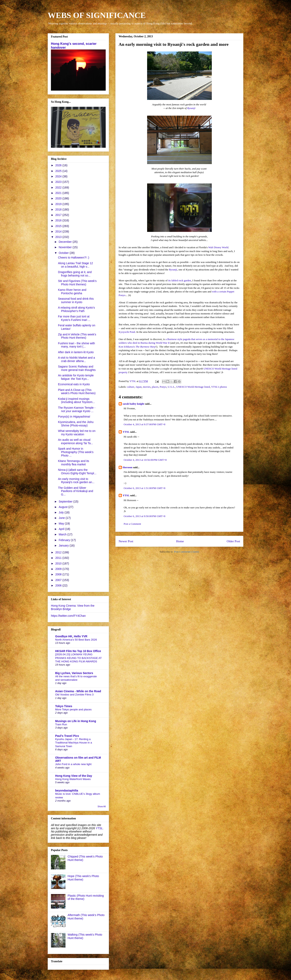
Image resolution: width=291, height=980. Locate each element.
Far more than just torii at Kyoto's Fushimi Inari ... (74, 318)
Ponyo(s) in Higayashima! (74, 417)
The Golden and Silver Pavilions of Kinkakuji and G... (76, 491)
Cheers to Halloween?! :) (74, 258)
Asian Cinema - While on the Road (78, 691)
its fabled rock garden (180, 280)
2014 (59, 231)
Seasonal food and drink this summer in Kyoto (76, 300)
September (66, 502)
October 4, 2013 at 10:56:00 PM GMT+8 (145, 460)
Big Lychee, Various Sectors (74, 673)
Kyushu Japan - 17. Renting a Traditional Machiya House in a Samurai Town (74, 743)
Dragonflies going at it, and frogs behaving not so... (75, 274)
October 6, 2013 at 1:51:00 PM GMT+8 (144, 488)
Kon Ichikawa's (137, 347)
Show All (102, 806)
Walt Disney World (218, 247)
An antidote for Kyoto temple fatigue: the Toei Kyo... (76, 377)
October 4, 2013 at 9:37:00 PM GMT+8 (144, 424)
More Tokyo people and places (73, 709)
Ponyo (163, 387)
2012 (59, 552)
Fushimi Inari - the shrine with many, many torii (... (76, 345)
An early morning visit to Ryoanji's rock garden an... (76, 481)
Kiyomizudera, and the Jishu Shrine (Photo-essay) (76, 424)
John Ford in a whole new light (73, 764)
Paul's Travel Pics (67, 736)
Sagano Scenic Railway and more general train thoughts (77, 368)
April (62, 529)
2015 (59, 226)
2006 (59, 585)
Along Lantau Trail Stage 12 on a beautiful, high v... (75, 265)
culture (131, 387)
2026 (59, 165)
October (64, 253)
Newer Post (126, 541)
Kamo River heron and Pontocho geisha (72, 292)
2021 (59, 193)
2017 (59, 215)
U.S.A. (171, 387)
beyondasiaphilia (67, 790)
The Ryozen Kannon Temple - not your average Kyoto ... (77, 409)
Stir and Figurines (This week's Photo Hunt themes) (77, 283)
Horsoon (128, 467)
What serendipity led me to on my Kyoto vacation (77, 433)
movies (147, 387)
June (62, 518)
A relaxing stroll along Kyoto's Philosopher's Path (76, 309)
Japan (139, 387)
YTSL (126, 432)
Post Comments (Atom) (187, 552)
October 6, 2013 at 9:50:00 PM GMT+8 (144, 516)
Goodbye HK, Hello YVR (71, 636)
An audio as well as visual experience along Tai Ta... (75, 441)
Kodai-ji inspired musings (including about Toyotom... (76, 400)
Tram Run (61, 724)
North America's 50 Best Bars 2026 (76, 640)
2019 (59, 204)
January (64, 545)
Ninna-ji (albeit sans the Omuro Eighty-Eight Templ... (77, 472)
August (63, 507)
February (65, 540)
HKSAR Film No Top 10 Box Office (78, 651)
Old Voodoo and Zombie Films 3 (74, 695)
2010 (59, 563)
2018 (59, 209)
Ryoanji (191, 108)
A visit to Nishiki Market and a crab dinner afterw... (76, 359)
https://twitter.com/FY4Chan (68, 616)
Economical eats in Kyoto (74, 384)
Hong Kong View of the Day (74, 776)
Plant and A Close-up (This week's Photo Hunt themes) (77, 392)
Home (180, 541)
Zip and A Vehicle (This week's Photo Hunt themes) (77, 336)
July (62, 512)
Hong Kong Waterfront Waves (73, 779)
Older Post (233, 541)
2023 (59, 182)
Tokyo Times (64, 706)
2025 (59, 171)
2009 (59, 569)
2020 (59, 198)
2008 (59, 574)
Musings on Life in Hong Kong (76, 721)
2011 (59, 558)
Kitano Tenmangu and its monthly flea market (74, 463)
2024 (59, 176)
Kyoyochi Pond (127, 332)
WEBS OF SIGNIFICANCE (97, 15)
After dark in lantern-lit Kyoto (76, 352)
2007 (59, 580)
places (155, 387)
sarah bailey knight (133, 404)
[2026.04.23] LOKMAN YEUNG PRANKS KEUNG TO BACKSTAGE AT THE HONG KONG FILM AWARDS (78, 658)
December (65, 242)
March (63, 534)
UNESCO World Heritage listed (193, 387)
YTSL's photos (219, 387)
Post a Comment (132, 524)
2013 (59, 237)
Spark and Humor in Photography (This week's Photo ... (76, 452)
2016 (59, 220)
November (65, 247)
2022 (59, 187)
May (62, 524)
